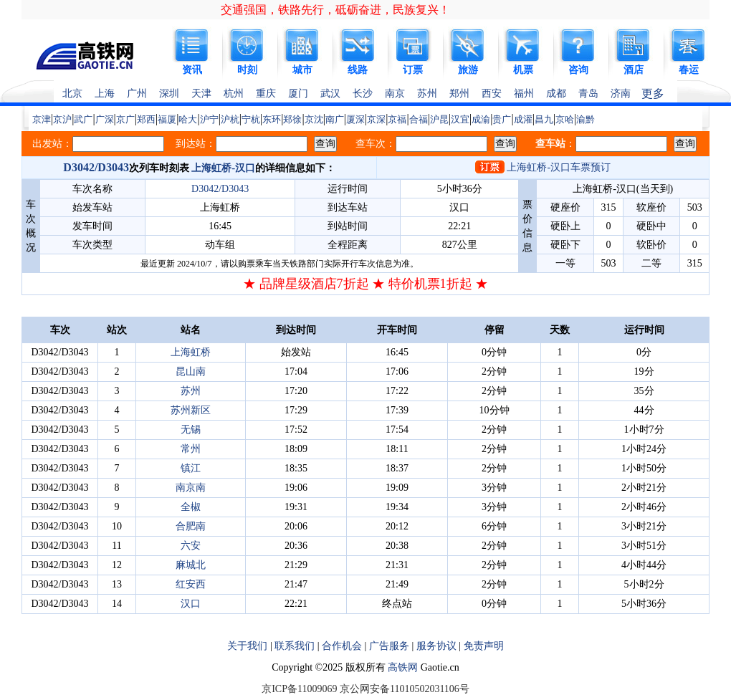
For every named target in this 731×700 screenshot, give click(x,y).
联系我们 (295, 646)
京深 (376, 119)
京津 (42, 119)
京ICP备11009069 (299, 689)
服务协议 (436, 646)
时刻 (247, 70)
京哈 (565, 119)
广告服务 (389, 646)
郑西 (146, 119)
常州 (191, 449)
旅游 (468, 70)
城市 (302, 70)
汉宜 (460, 119)
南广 (335, 119)
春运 (689, 70)
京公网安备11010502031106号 (405, 689)
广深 (105, 119)
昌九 (544, 119)
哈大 (188, 119)
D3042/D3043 (96, 167)
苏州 (427, 94)
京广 (125, 119)
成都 (556, 94)
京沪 (62, 119)
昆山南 (191, 371)
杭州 (234, 94)
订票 (413, 70)
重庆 (266, 94)
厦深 (355, 119)
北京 (72, 94)
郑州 (459, 94)
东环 (272, 119)
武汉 (330, 94)
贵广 (502, 119)
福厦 (167, 119)
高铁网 (403, 667)
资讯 (192, 70)
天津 (201, 94)
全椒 (191, 507)
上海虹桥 (191, 352)
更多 (653, 94)
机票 (523, 70)
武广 (83, 119)
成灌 (523, 119)
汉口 (191, 604)
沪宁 (209, 119)
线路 (358, 70)
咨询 (578, 70)
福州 (524, 94)
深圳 (169, 94)
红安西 (191, 584)
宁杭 (251, 119)
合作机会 (342, 646)
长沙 (363, 94)
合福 (419, 119)
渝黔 (586, 119)
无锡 (191, 430)
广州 (137, 94)
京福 (397, 119)
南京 (395, 94)
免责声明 (484, 646)
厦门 (298, 94)
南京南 (191, 488)
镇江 (191, 468)
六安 (191, 546)
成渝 (481, 119)
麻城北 (191, 565)
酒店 (634, 70)
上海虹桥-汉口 (223, 168)
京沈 (314, 119)
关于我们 (247, 646)
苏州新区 (191, 410)
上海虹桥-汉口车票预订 (559, 167)
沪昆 (439, 119)
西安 (492, 94)
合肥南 (191, 526)
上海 (105, 94)
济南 (621, 94)
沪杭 (230, 119)
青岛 (588, 94)
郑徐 (292, 119)
